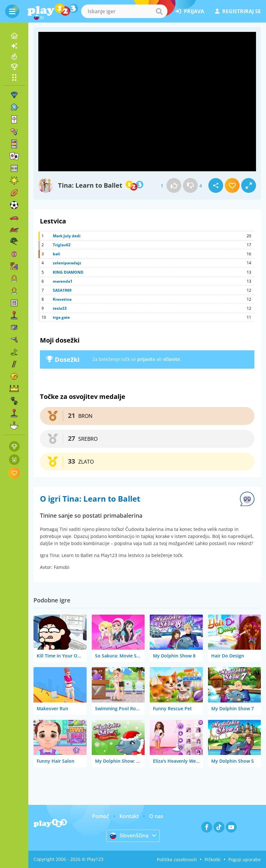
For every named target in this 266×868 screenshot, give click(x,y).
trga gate (61, 317)
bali (57, 254)
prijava (190, 11)
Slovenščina (129, 835)
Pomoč (101, 816)
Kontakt (129, 816)
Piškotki (213, 859)
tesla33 (60, 308)
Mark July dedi (67, 236)
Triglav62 (62, 245)
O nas (156, 816)
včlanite (171, 359)
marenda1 (63, 281)
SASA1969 (62, 290)
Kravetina (62, 299)
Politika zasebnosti (177, 859)
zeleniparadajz (67, 263)
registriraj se (238, 11)
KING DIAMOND (68, 272)
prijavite (146, 359)
